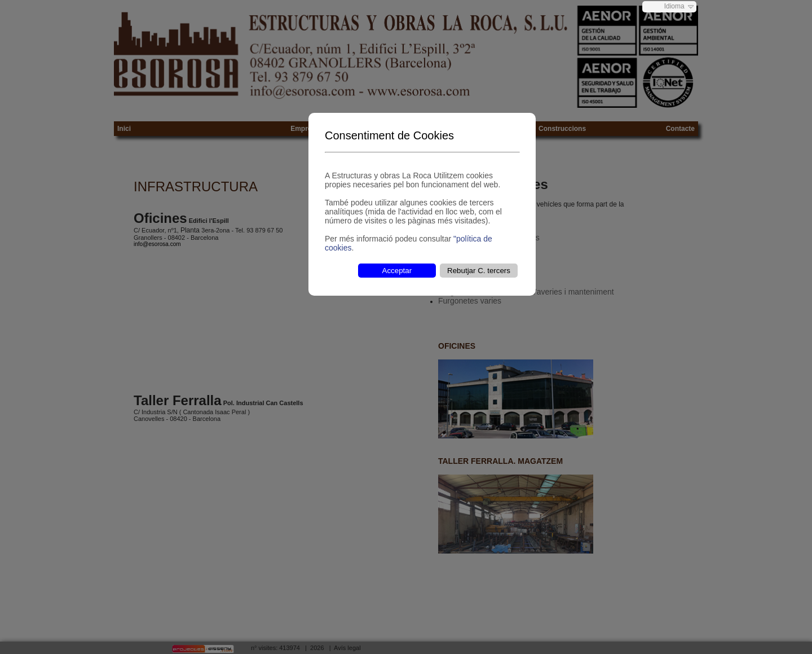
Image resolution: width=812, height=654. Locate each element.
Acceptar (397, 271)
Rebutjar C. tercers (479, 271)
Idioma (674, 6)
